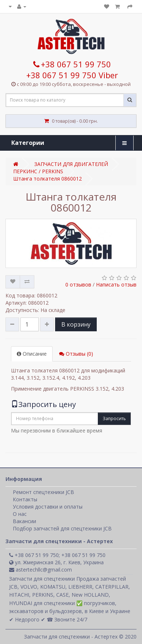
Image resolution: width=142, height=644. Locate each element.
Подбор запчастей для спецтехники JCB (62, 528)
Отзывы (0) (76, 354)
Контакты (25, 499)
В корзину (76, 324)
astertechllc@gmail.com (41, 570)
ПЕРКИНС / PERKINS (38, 171)
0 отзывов (78, 285)
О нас (20, 514)
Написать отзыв (116, 285)
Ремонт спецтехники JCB (43, 492)
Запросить (114, 418)
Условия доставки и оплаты (48, 507)
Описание (32, 354)
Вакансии (24, 521)
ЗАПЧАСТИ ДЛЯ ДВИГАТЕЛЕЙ (71, 164)
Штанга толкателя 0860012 (47, 179)
